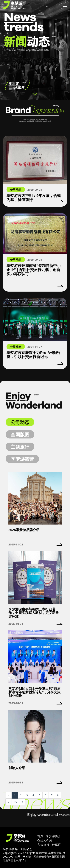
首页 (40, 836)
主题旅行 (20, 447)
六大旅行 (43, 845)
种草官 (56, 845)
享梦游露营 (22, 459)
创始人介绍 (45, 840)
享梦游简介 (53, 836)
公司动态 (20, 422)
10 (15, 802)
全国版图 (20, 434)
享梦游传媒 (10, 849)
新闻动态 (26, 849)
